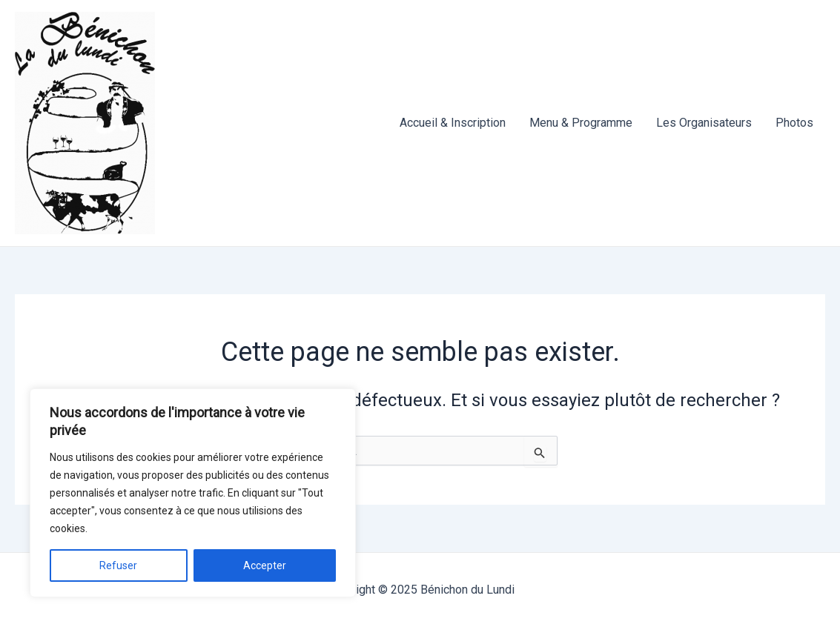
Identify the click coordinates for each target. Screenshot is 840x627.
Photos (794, 123)
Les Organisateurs (704, 123)
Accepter (265, 565)
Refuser (118, 565)
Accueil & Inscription (453, 123)
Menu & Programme (581, 123)
